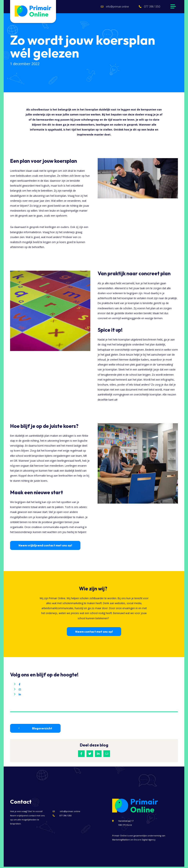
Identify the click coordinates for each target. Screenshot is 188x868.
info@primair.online (112, 7)
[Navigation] (172, 7)
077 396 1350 (147, 7)
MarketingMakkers (121, 841)
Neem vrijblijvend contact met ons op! (45, 547)
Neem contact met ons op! (94, 633)
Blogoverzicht (35, 730)
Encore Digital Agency (145, 841)
